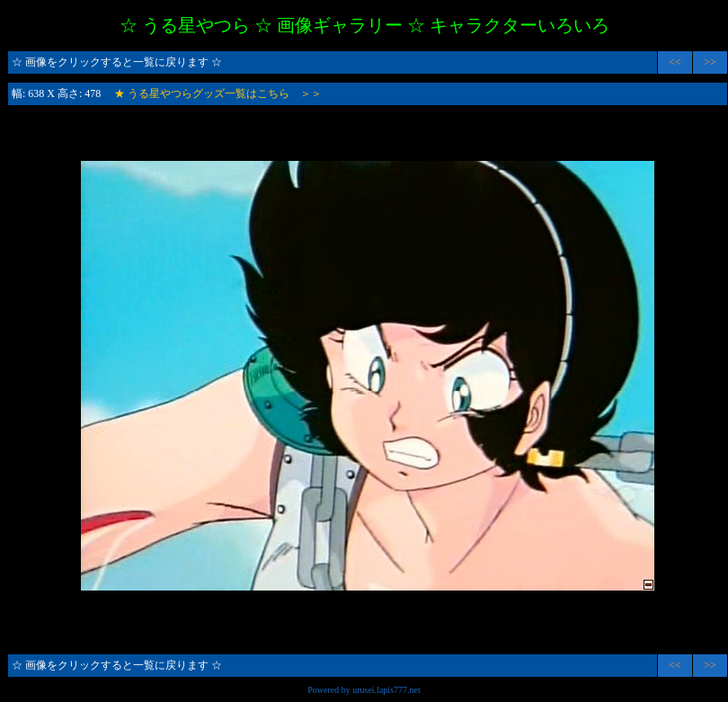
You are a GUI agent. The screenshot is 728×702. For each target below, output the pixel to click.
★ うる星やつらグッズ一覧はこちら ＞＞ (218, 93)
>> (710, 62)
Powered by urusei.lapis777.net (364, 690)
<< (675, 62)
